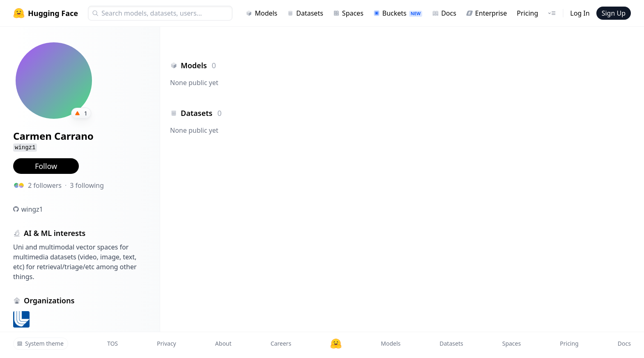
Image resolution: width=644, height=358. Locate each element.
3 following (87, 185)
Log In (580, 13)
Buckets (398, 13)
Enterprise (486, 13)
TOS (113, 343)
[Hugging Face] (336, 344)
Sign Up (614, 13)
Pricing (527, 13)
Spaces (348, 13)
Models (261, 13)
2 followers (45, 185)
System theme (40, 343)
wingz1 (32, 209)
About (223, 343)
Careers (281, 343)
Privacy (167, 343)
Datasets (305, 13)
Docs (444, 13)
